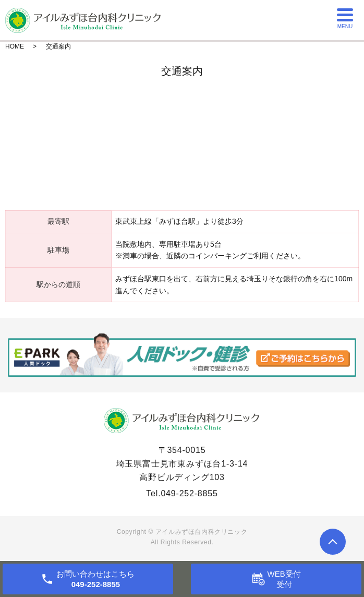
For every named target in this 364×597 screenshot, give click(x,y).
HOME (15, 46)
